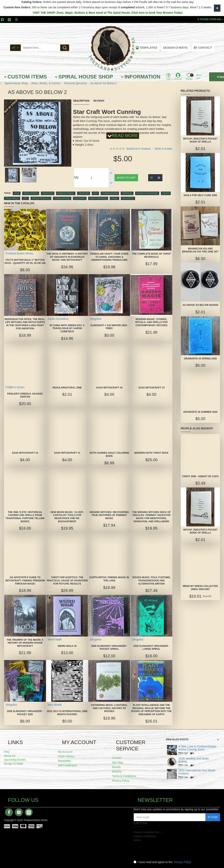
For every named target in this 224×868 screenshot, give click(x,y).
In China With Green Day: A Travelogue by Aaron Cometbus (67, 328)
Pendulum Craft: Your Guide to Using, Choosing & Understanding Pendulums (109, 257)
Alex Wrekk (55, 705)
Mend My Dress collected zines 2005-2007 (200, 588)
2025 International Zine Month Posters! (197, 772)
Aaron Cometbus (58, 319)
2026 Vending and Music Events (194, 760)
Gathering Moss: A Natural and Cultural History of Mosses (109, 708)
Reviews (99, 101)
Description (81, 101)
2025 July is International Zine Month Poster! (67, 713)
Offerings (127, 193)
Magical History (66, 193)
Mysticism (80, 198)
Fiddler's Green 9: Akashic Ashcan (25, 395)
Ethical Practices (41, 198)
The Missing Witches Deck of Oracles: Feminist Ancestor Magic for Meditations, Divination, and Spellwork (152, 517)
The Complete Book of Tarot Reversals (151, 255)
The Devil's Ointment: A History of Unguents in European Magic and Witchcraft (67, 257)
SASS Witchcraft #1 (67, 453)
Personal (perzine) (75, 83)
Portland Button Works (19, 253)
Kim (95, 193)
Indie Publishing (98, 198)
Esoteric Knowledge (147, 193)
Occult (166, 193)
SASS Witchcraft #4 (109, 388)
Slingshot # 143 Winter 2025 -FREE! (109, 327)
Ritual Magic (12, 198)
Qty (76, 177)
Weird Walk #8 (67, 646)
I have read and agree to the (163, 862)
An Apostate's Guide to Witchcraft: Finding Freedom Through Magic (25, 580)
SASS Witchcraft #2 (25, 453)
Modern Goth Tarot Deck (151, 453)
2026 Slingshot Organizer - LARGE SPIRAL (151, 648)
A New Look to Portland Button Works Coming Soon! (197, 748)
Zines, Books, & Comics (46, 83)
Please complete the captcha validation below (146, 836)
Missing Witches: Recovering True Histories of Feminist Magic (109, 515)
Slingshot (95, 319)
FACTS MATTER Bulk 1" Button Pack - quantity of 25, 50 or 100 (25, 262)
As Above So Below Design (200, 305)
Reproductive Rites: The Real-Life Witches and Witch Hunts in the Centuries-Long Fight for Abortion (25, 324)
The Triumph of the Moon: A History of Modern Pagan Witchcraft (25, 643)
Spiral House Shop (16, 83)
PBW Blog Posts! (177, 740)
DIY (25, 198)
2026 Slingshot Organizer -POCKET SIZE (25, 713)
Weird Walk (55, 639)
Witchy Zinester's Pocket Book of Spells (200, 140)
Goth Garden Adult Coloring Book (109, 454)
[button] (36, 166)
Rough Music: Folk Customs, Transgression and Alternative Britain (151, 580)
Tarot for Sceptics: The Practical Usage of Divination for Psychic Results (67, 580)
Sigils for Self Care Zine (200, 195)
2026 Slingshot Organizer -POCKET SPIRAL (109, 648)
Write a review (163, 149)
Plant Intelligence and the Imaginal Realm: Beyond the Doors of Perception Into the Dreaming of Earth (151, 710)
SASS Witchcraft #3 (151, 388)
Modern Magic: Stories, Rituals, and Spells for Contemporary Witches (151, 322)
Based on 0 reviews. (139, 149)
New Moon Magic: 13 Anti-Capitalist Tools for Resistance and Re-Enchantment (67, 517)
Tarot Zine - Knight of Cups (200, 476)
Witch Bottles (31, 193)
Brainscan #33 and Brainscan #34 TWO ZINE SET (200, 250)
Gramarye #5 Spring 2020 (200, 359)
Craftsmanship (110, 193)
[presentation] (161, 850)
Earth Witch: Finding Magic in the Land (109, 579)
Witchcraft (48, 193)
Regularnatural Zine (67, 388)
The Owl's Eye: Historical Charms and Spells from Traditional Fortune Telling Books (25, 517)
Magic (114, 198)
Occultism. (128, 198)
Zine (17, 193)
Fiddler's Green (15, 387)
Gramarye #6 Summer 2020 (200, 412)
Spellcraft (84, 193)
